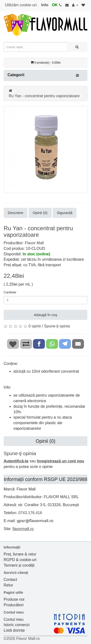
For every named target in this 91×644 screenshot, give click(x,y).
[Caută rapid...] (77, 47)
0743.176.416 (30, 513)
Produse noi (14, 599)
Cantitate (10, 292)
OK (55, 5)
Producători (14, 605)
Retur (8, 585)
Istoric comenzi (17, 625)
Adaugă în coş (46, 315)
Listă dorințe (14, 630)
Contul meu (14, 619)
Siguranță (65, 213)
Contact (10, 580)
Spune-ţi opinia (57, 326)
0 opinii (35, 326)
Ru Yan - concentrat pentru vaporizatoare (44, 96)
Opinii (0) (40, 213)
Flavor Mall (34, 243)
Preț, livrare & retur (20, 554)
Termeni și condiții (19, 565)
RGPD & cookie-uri (20, 560)
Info (45, 5)
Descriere (16, 213)
